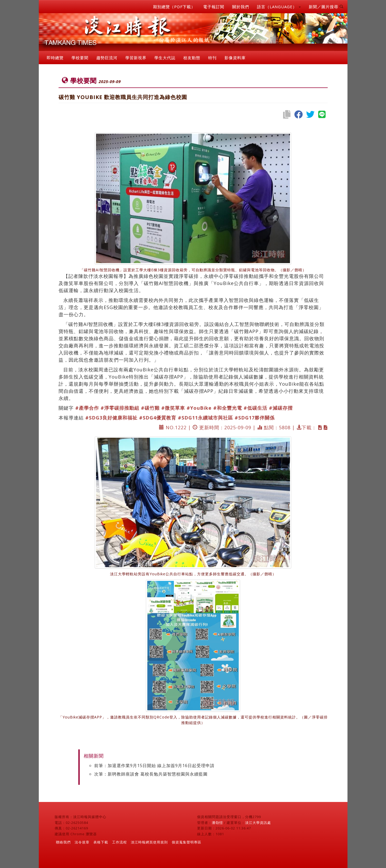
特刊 (212, 58)
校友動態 (192, 58)
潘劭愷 (217, 823)
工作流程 (120, 842)
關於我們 (241, 7)
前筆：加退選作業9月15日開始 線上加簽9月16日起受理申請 (154, 766)
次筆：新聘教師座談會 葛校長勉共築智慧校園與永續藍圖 (151, 774)
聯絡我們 (63, 842)
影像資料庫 (235, 58)
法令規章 (82, 842)
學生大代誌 (165, 58)
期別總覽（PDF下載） (174, 7)
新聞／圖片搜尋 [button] (326, 7)
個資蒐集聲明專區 (187, 842)
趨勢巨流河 (107, 58)
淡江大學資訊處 (258, 823)
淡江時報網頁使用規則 (149, 842)
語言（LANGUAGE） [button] (279, 7)
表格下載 (101, 842)
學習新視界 (136, 58)
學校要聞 (80, 58)
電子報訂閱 (214, 7)
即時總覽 (55, 58)
